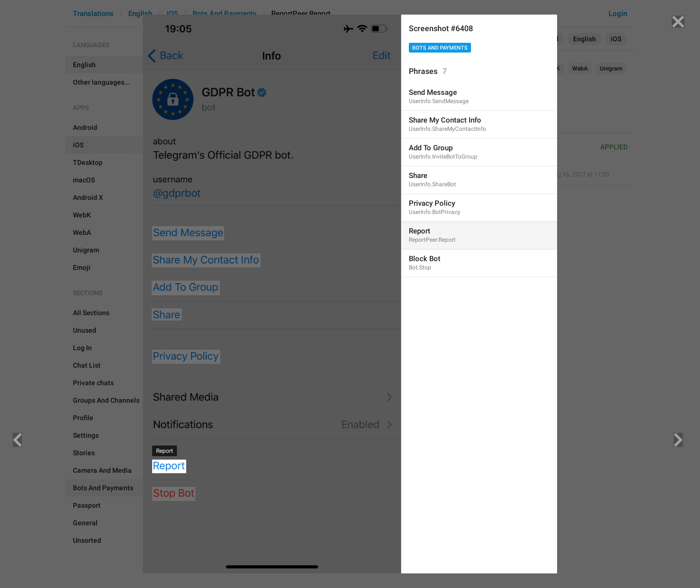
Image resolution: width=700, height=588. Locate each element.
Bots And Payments (440, 48)
